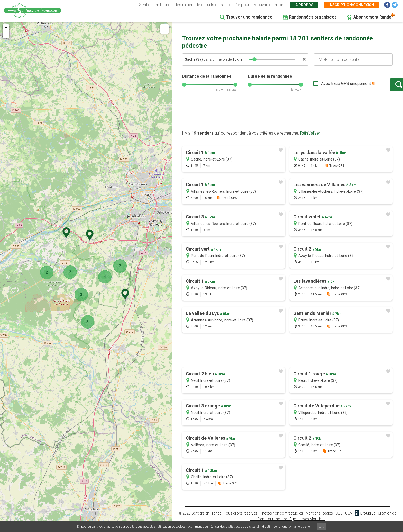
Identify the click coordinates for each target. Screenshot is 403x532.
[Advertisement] (287, 119)
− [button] (6, 34)
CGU (339, 518)
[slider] (254, 59)
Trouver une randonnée (249, 17)
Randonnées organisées (313, 17)
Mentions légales (319, 518)
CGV (349, 518)
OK (321, 526)
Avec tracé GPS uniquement (330, 86)
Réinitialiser (310, 138)
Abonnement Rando (372, 17)
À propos (304, 5)
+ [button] (6, 28)
